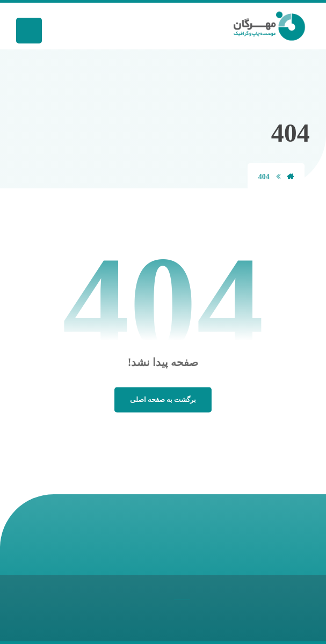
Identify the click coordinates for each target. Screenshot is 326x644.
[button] (29, 31)
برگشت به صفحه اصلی (163, 400)
